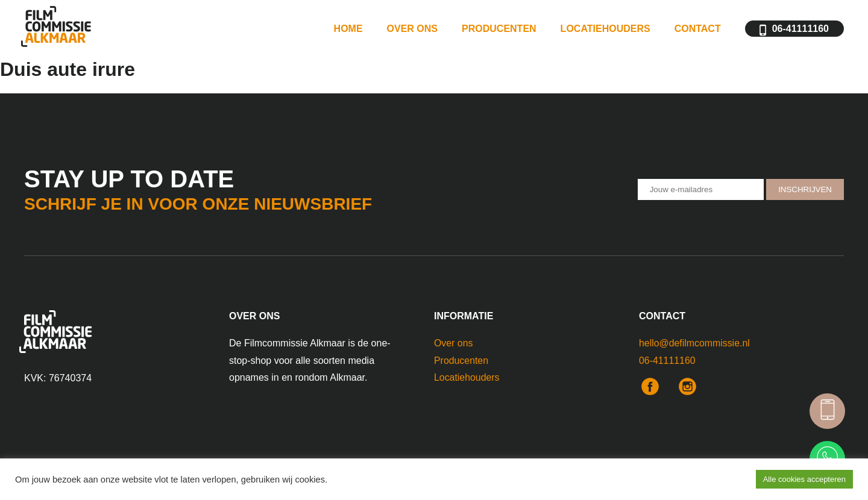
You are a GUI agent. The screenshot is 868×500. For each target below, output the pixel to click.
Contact (698, 30)
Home (348, 30)
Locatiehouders (605, 30)
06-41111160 (800, 30)
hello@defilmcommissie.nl (695, 343)
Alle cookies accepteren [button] (804, 479)
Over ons (412, 30)
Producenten (499, 30)
